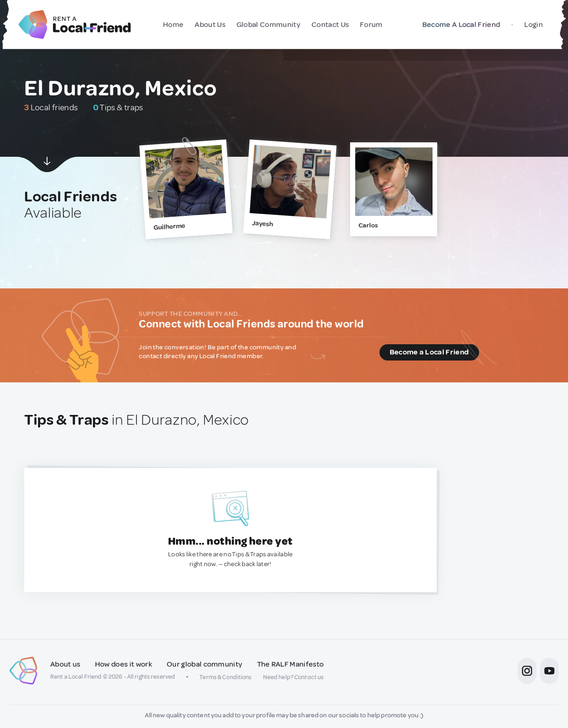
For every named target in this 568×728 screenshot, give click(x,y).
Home (173, 25)
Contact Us (330, 25)
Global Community (268, 25)
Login (534, 25)
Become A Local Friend (459, 25)
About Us (210, 25)
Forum (371, 25)
